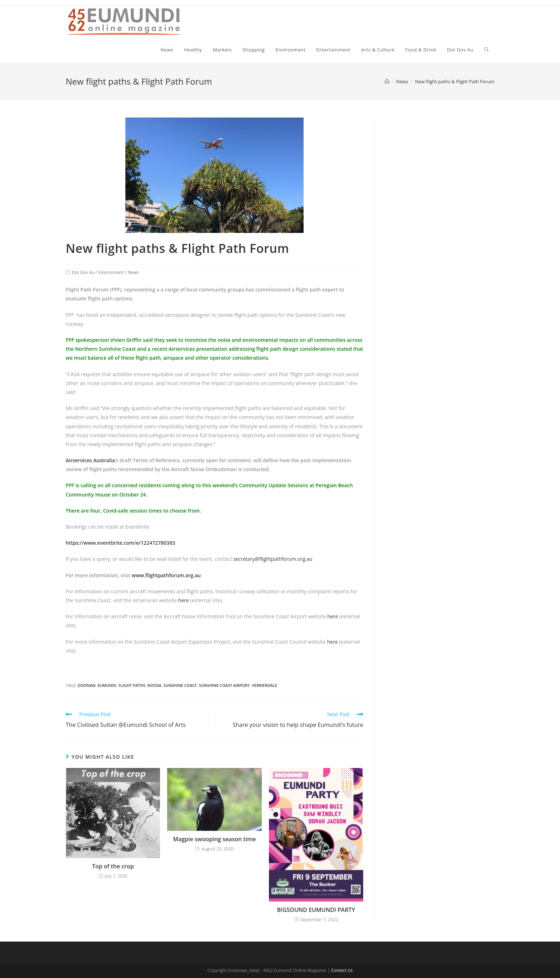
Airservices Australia (90, 460)
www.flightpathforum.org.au (167, 575)
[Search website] (487, 50)
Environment (111, 272)
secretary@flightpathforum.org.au (273, 559)
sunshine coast (180, 685)
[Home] (387, 81)
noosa (154, 685)
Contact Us (342, 970)
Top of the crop (113, 866)
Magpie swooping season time (214, 839)
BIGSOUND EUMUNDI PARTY (316, 910)
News (133, 272)
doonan (86, 685)
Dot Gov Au (83, 272)
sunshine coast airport (224, 685)
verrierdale (264, 685)
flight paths (132, 685)
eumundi (107, 685)
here (184, 600)
